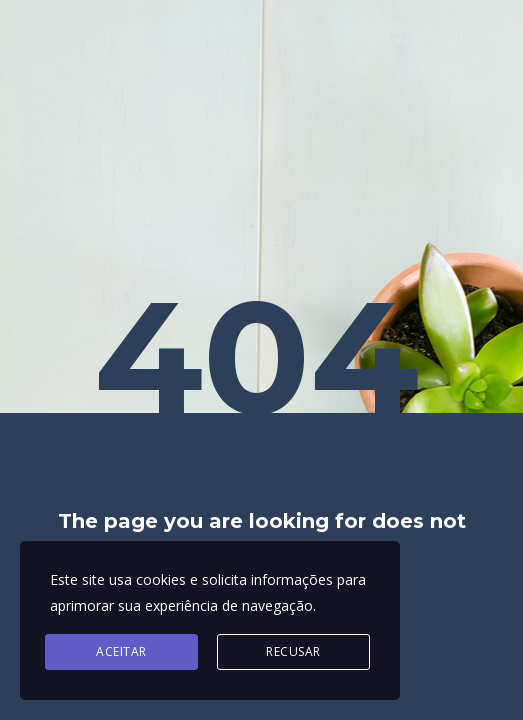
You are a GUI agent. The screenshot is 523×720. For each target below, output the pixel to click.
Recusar (293, 651)
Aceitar (121, 651)
